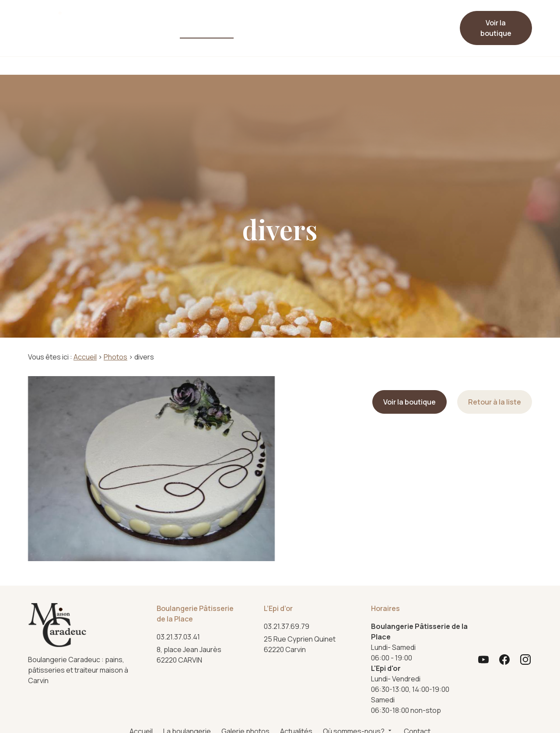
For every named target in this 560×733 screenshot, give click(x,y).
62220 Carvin (300, 644)
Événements (407, 66)
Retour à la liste (495, 402)
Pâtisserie (217, 66)
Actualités (253, 24)
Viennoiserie (283, 66)
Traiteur (345, 66)
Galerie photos (195, 28)
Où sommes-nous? (307, 24)
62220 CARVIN (190, 654)
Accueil (111, 24)
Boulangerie (152, 66)
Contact (366, 24)
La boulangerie (149, 28)
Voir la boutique (496, 28)
